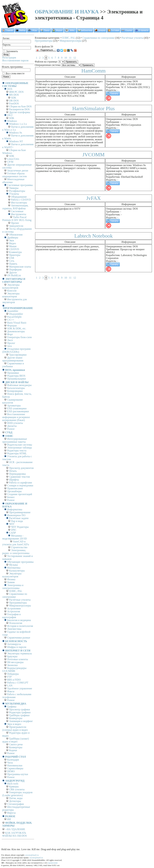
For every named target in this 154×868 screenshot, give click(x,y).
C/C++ (11, 320)
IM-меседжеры (15, 662)
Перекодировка (17, 474)
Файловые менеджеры (19, 385)
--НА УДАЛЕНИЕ (15, 829)
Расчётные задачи (19, 518)
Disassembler (16, 314)
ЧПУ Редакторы (20, 527)
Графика (12, 707)
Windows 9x (16, 133)
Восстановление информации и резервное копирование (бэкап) (16, 417)
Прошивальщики (16, 379)
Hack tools (13, 784)
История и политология (20, 626)
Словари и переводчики (20, 485)
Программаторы (18, 603)
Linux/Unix (13, 159)
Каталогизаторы (16, 388)
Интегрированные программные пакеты (15, 440)
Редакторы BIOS (16, 376)
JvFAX (93, 198)
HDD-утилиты (15, 423)
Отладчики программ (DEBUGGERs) (16, 350)
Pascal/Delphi (14, 317)
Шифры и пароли (17, 647)
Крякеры (14, 787)
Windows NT (16, 141)
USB (12, 258)
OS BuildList (14, 275)
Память (13, 264)
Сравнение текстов (19, 477)
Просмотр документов (21, 468)
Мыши (13, 246)
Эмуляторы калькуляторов (11, 286)
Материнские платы (20, 267)
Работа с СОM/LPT (18, 683)
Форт (10, 334)
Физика (11, 579)
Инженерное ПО (16, 515)
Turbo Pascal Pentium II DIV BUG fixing (17, 219)
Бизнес (11, 497)
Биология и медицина (19, 620)
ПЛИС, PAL (16, 591)
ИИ (9, 819)
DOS (10, 89)
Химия (11, 582)
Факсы (11, 691)
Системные (17, 211)
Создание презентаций (20, 494)
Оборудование (19, 197)
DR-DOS (14, 101)
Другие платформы (20, 112)
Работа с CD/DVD (21, 200)
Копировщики (15, 391)
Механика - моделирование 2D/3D (15, 537)
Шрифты (14, 480)
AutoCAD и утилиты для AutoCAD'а (16, 543)
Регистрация (9, 58)
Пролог (11, 343)
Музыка (13, 565)
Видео (12, 243)
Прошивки (13, 373)
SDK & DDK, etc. (17, 328)
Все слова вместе (14, 73)
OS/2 (10, 115)
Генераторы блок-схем (19, 337)
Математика (14, 568)
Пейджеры (13, 674)
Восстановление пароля (15, 60)
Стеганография (15, 804)
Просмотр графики (19, 709)
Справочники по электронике (15, 595)
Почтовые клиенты (18, 659)
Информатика (15, 509)
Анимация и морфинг (21, 721)
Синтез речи (16, 744)
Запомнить (10, 51)
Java (9, 346)
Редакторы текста (17, 451)
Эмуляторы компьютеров (11, 295)
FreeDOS (14, 104)
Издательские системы (20, 445)
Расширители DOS (19, 109)
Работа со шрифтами (21, 483)
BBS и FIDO (14, 680)
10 (66, 58)
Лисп (10, 340)
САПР (12, 533)
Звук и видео (14, 724)
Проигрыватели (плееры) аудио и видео (15, 728)
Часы (10, 763)
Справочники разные (19, 638)
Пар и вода (17, 521)
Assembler (13, 311)
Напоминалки (15, 765)
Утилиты (14, 194)
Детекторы (15, 801)
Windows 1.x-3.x (18, 124)
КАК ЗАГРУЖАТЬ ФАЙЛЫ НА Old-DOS (15, 834)
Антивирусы (14, 644)
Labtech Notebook (93, 236)
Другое (13, 272)
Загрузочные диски (18, 171)
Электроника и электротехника (13, 587)
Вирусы (11, 813)
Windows (12, 121)
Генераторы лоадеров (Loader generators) (17, 794)
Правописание (15, 488)
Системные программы (20, 185)
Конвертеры (16, 718)
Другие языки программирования (13, 359)
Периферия (15, 270)
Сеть (12, 261)
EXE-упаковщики (17, 408)
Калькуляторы (17, 571)
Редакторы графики (20, 712)
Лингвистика (14, 629)
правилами (53, 863)
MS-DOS (14, 95)
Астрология (14, 611)
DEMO (11, 771)
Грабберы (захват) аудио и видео (16, 740)
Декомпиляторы (16, 331)
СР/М (10, 162)
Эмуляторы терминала (19, 653)
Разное (11, 429)
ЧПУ (12, 524)
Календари (13, 760)
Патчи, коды (16, 798)
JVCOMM (94, 155)
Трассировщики (18, 355)
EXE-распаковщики (18, 411)
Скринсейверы (15, 768)
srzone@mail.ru (32, 855)
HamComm (93, 71)
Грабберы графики (19, 715)
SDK (14, 98)
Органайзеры (14, 491)
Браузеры (12, 656)
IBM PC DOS (16, 92)
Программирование (20, 512)
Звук (12, 240)
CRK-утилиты (17, 789)
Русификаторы (17, 191)
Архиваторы (14, 406)
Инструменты (19, 214)
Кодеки (13, 750)
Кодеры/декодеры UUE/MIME (14, 669)
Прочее (15, 223)
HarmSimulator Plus (93, 108)
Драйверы (13, 238)
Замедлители (16, 226)
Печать (13, 471)
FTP (9, 677)
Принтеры (15, 255)
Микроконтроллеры (20, 606)
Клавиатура (15, 252)
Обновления (16, 235)
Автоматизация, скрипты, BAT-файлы (15, 207)
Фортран (12, 326)
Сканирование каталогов (13, 401)
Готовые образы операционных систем (14, 175)
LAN (10, 686)
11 (70, 58)
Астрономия (14, 608)
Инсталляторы (19, 203)
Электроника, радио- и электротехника (16, 552)
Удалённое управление (20, 688)
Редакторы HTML (17, 453)
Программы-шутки (18, 774)
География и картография (11, 616)
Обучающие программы (20, 562)
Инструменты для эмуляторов (14, 301)
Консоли (12, 291)
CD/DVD (14, 249)
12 (75, 58)
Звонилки (12, 665)
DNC (14, 530)
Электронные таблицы (19, 448)
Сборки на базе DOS (20, 106)
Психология (16, 623)
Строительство (19, 547)
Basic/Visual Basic (17, 323)
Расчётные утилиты (20, 600)
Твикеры (14, 188)
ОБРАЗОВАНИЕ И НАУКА (67, 12)
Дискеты (12, 426)
